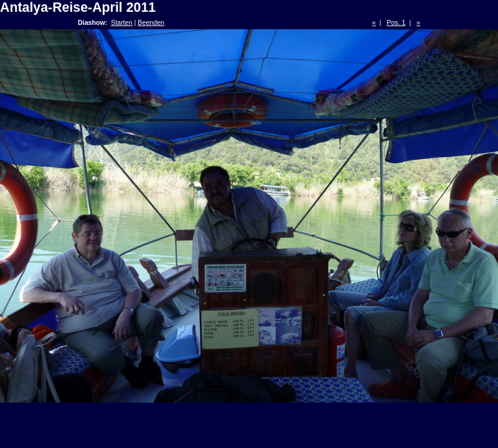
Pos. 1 (396, 22)
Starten (121, 22)
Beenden (151, 22)
